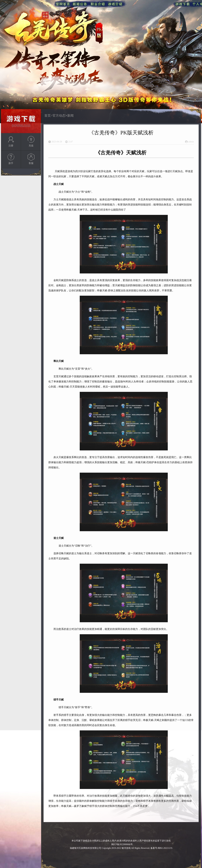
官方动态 (59, 116)
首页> (48, 116)
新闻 (70, 116)
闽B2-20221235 (165, 848)
